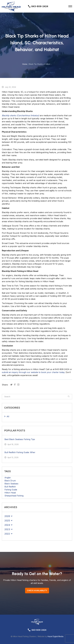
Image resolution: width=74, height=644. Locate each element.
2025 (7, 521)
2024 (7, 525)
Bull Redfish (10, 487)
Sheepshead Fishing (14, 496)
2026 (7, 516)
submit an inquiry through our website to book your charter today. (33, 372)
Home (25, 64)
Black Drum (10, 481)
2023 (7, 529)
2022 (7, 534)
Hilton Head (10, 493)
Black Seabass (11, 484)
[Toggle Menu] (70, 6)
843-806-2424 (39, 630)
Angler (8, 478)
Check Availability (37, 590)
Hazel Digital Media (55, 636)
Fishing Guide (11, 490)
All (8, 416)
